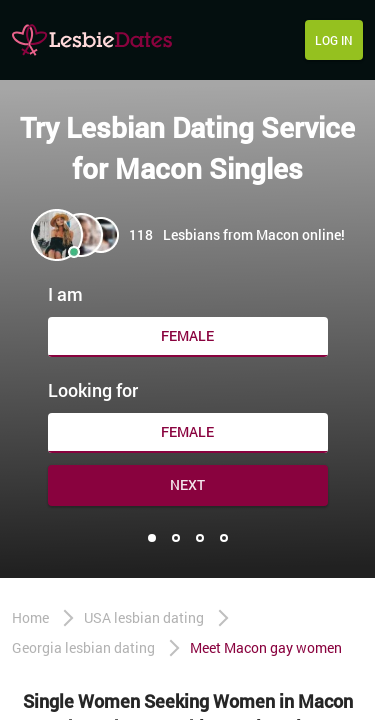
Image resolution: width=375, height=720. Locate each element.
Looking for (93, 390)
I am (65, 294)
